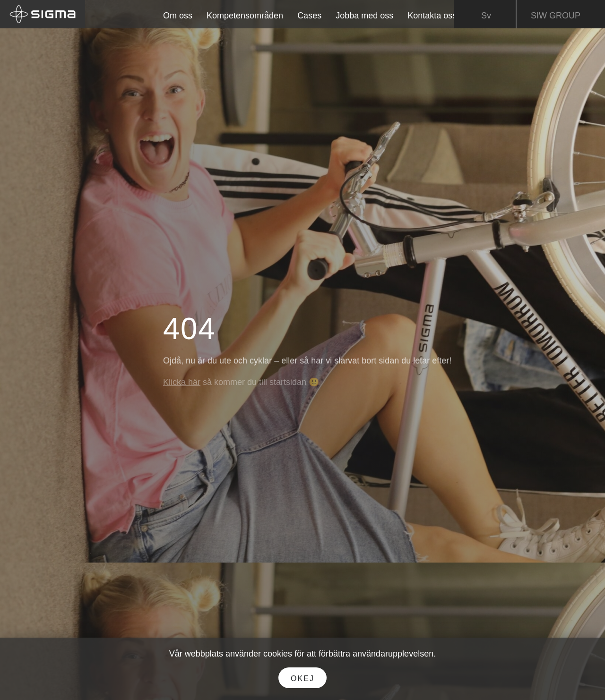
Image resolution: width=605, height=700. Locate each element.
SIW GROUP (562, 16)
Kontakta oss (432, 16)
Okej (302, 679)
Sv (486, 16)
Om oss (178, 16)
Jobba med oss (364, 16)
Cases (309, 16)
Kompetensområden (245, 16)
